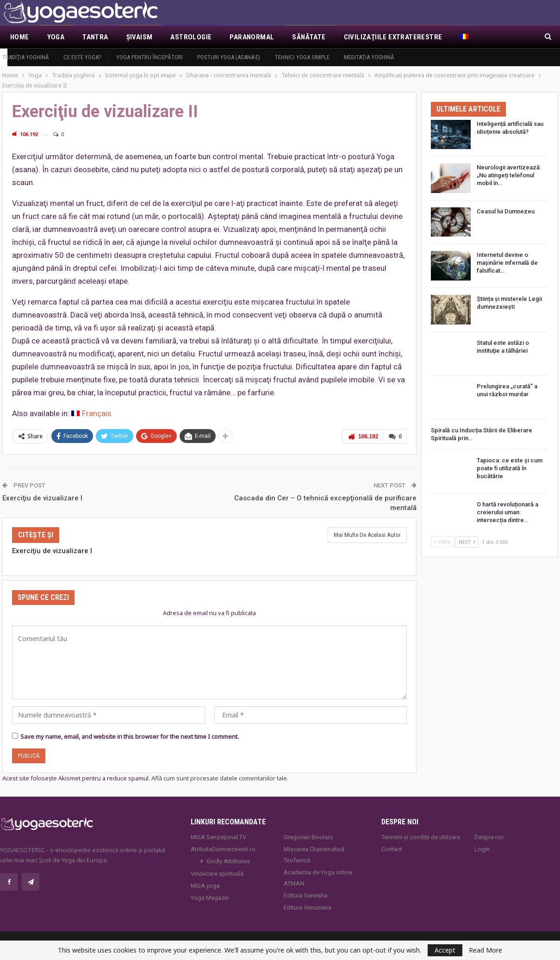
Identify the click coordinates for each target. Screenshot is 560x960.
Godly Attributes (228, 861)
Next (467, 542)
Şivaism (140, 37)
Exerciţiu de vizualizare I (42, 498)
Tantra (95, 37)
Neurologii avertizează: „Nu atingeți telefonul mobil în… (509, 175)
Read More (485, 950)
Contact (392, 849)
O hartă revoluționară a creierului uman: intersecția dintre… (507, 512)
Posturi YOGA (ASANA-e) (229, 57)
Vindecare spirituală (217, 874)
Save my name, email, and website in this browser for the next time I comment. (130, 736)
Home (20, 37)
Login (482, 849)
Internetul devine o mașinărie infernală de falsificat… (507, 263)
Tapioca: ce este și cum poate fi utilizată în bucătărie (510, 468)
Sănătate (309, 37)
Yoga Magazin (210, 898)
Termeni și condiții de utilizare (421, 837)
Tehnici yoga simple (302, 57)
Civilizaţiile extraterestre (393, 37)
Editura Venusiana (308, 907)
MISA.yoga (205, 886)
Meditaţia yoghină (369, 57)
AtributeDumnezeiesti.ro (223, 849)
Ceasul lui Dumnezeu (506, 211)
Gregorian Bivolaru (308, 837)
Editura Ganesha (305, 895)
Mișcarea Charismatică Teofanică (314, 855)
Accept (445, 950)
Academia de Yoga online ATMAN (318, 878)
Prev (442, 542)
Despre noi (489, 837)
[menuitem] (465, 37)
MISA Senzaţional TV (218, 837)
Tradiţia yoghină (26, 57)
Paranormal (252, 37)
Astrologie (191, 37)
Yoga (56, 37)
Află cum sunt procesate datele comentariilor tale (219, 778)
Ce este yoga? (82, 57)
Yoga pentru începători (149, 57)
